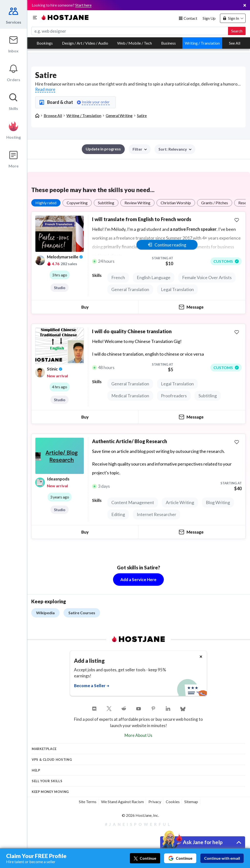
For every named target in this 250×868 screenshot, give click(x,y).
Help (36, 770)
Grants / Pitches (215, 203)
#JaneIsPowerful (138, 824)
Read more (45, 89)
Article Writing (180, 502)
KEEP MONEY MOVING (50, 792)
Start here (83, 5)
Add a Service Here (138, 580)
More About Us (138, 735)
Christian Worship (176, 203)
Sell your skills (47, 781)
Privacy (155, 802)
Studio (60, 288)
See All (235, 43)
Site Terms (88, 802)
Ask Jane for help (203, 842)
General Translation (130, 289)
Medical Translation (130, 396)
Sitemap (191, 802)
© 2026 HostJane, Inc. (140, 815)
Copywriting (77, 203)
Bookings (45, 43)
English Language (154, 277)
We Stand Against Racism (122, 802)
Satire (142, 115)
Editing (118, 514)
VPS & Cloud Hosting (52, 760)
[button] (175, 149)
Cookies (173, 802)
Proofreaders (174, 396)
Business (168, 43)
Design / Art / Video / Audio (85, 43)
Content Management (133, 502)
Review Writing (137, 203)
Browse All (53, 115)
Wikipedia (45, 613)
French (118, 277)
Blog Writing (218, 502)
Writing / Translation (202, 43)
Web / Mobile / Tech (135, 43)
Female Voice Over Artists (207, 277)
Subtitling (106, 203)
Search (237, 31)
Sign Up (209, 18)
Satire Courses (82, 613)
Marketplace (44, 749)
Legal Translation (177, 289)
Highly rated (46, 203)
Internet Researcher (156, 514)
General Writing (119, 115)
